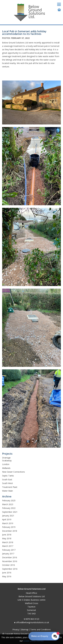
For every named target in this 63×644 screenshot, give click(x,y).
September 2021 (10, 512)
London (6, 464)
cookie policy (29, 641)
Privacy (16, 630)
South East (7, 480)
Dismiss (40, 641)
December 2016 (10, 557)
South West (7, 483)
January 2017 (8, 554)
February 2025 (9, 500)
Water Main (7, 491)
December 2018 (10, 531)
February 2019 (9, 527)
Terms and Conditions (40, 630)
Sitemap (25, 630)
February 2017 (9, 550)
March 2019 (8, 523)
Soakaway (7, 461)
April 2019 (7, 519)
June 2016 (7, 573)
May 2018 (7, 538)
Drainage (6, 458)
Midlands (6, 468)
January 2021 (8, 516)
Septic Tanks (8, 476)
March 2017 (8, 546)
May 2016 (7, 576)
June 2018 (7, 535)
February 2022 (9, 508)
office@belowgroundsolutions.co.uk (32, 622)
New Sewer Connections (13, 472)
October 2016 (8, 565)
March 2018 (8, 542)
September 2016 (10, 569)
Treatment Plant (10, 487)
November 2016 (10, 561)
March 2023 (8, 504)
